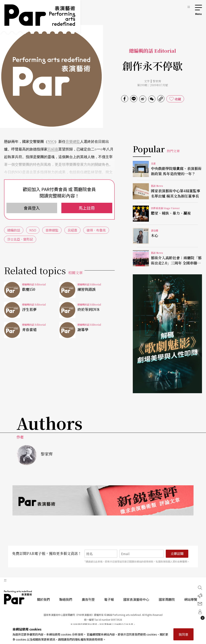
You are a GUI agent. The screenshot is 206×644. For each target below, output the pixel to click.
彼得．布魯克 (96, 230)
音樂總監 (73, 142)
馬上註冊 (87, 208)
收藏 (178, 99)
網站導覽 (191, 599)
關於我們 (43, 599)
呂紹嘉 (53, 149)
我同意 (183, 634)
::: (189, 6)
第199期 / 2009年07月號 (153, 85)
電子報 (109, 599)
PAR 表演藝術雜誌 (18, 597)
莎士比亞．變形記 (20, 239)
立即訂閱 (177, 554)
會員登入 (32, 208)
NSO (51, 142)
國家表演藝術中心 (136, 599)
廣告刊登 (88, 599)
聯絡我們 (66, 599)
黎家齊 (157, 81)
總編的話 (14, 230)
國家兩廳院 (167, 599)
